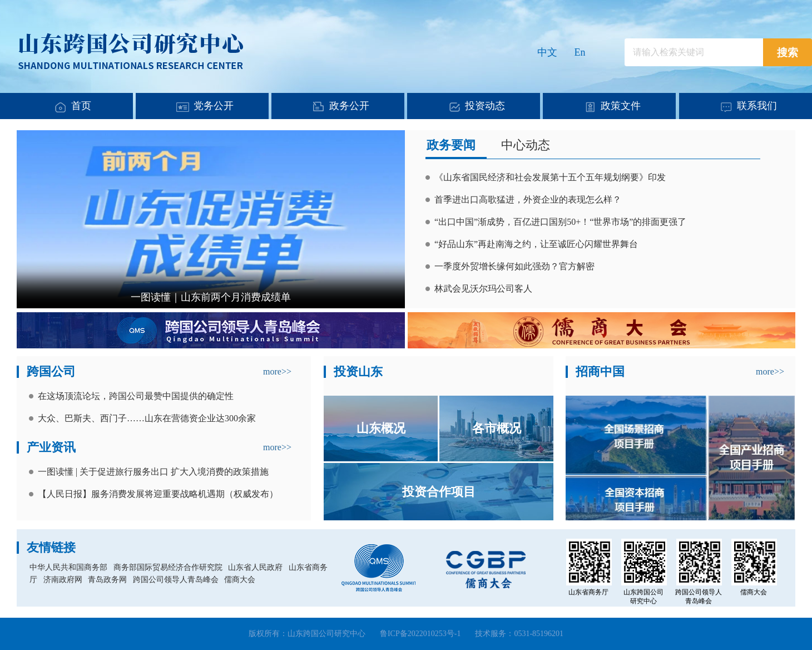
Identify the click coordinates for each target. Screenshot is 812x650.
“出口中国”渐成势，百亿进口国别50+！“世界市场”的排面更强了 (560, 222)
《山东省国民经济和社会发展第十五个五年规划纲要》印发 (550, 177)
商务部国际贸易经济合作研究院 (168, 567)
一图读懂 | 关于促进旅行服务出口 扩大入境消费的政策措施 (153, 472)
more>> (277, 371)
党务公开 (214, 106)
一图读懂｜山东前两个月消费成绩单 (211, 297)
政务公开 (349, 106)
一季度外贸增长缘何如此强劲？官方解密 (514, 266)
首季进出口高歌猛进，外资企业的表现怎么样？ (528, 200)
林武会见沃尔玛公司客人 (483, 289)
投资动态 (485, 106)
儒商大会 (240, 580)
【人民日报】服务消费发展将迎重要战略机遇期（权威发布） (158, 494)
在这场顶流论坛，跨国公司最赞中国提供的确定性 (136, 396)
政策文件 (621, 106)
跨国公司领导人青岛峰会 (176, 580)
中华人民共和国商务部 (68, 567)
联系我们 (757, 106)
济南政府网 (63, 580)
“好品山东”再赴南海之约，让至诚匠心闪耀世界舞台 (536, 244)
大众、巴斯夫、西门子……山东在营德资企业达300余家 (147, 418)
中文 (547, 52)
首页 (81, 106)
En (580, 52)
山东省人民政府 (255, 567)
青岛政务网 (107, 580)
